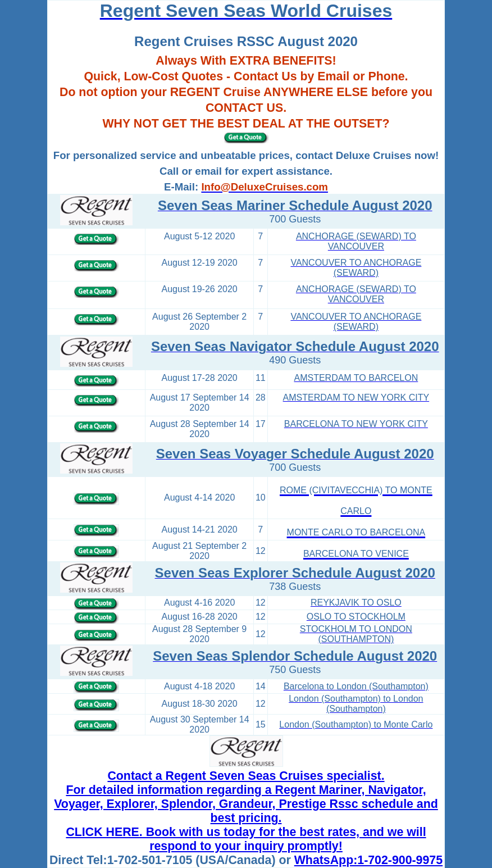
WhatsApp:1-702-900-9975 (368, 860)
